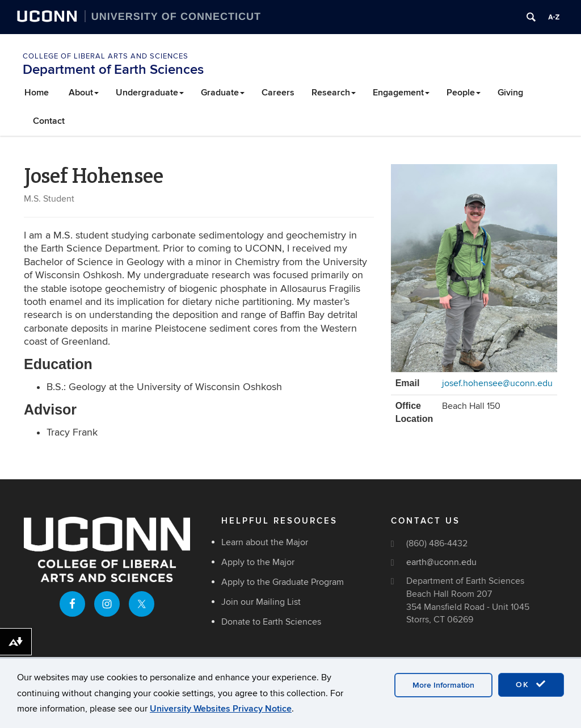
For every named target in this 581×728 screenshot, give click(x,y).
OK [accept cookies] (531, 684)
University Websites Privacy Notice (221, 709)
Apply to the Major (258, 562)
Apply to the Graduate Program (283, 582)
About (84, 93)
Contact (49, 121)
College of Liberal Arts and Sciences (106, 56)
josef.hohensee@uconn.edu (497, 383)
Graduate (223, 93)
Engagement (401, 93)
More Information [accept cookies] (443, 685)
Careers (278, 93)
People (464, 93)
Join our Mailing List (261, 602)
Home (37, 93)
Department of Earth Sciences (113, 70)
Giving (510, 93)
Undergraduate (150, 93)
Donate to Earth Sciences (271, 622)
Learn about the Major (265, 542)
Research (334, 93)
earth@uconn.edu (441, 562)
